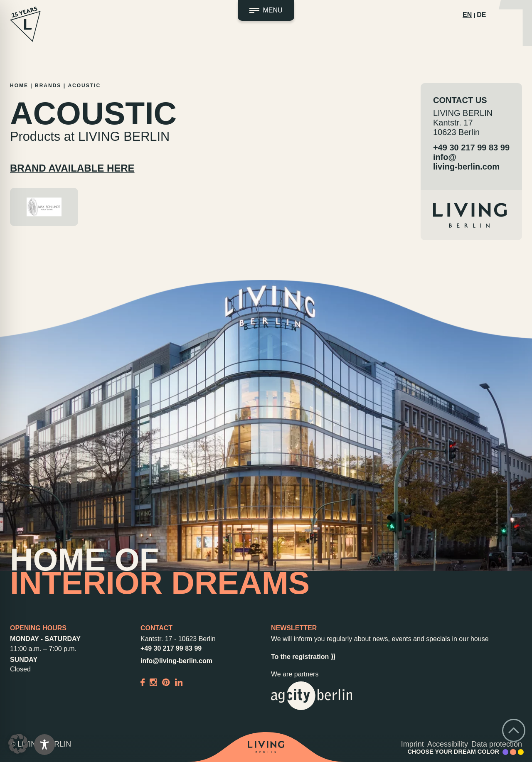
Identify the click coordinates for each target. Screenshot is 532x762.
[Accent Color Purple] (505, 752)
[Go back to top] (514, 730)
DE (481, 15)
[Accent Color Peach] (513, 752)
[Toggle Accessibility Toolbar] (44, 745)
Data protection (497, 744)
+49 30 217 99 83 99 (471, 147)
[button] (18, 744)
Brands (48, 86)
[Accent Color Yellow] (521, 752)
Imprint (413, 744)
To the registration (303, 657)
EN (467, 15)
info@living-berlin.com (466, 162)
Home (19, 86)
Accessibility (448, 744)
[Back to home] (266, 747)
